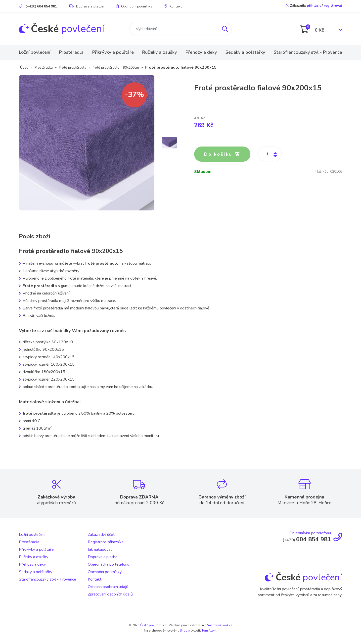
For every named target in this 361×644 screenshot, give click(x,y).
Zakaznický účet (101, 535)
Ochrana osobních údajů (108, 587)
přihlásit (314, 6)
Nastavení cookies (220, 625)
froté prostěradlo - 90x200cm (116, 68)
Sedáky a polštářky (245, 52)
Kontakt (173, 6)
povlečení (62, 29)
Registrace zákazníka (106, 542)
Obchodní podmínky (134, 6)
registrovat (333, 6)
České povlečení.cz (153, 625)
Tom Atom (209, 631)
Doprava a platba (87, 6)
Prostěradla (71, 52)
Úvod (24, 68)
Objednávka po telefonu (109, 564)
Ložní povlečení (35, 52)
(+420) (38, 6)
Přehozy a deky (201, 52)
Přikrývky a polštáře (113, 52)
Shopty (185, 631)
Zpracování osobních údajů (110, 594)
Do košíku (223, 154)
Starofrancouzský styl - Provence (308, 52)
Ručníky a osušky (159, 52)
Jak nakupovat (100, 549)
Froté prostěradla (73, 68)
